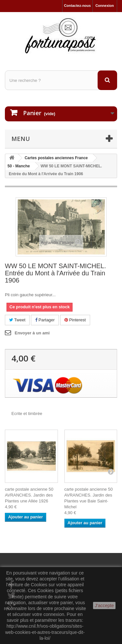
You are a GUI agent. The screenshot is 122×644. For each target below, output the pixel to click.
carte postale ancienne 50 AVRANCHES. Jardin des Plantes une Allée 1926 (29, 495)
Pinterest (75, 320)
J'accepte (104, 606)
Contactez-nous (78, 6)
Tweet (17, 320)
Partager (45, 320)
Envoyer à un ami (32, 333)
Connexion (105, 6)
